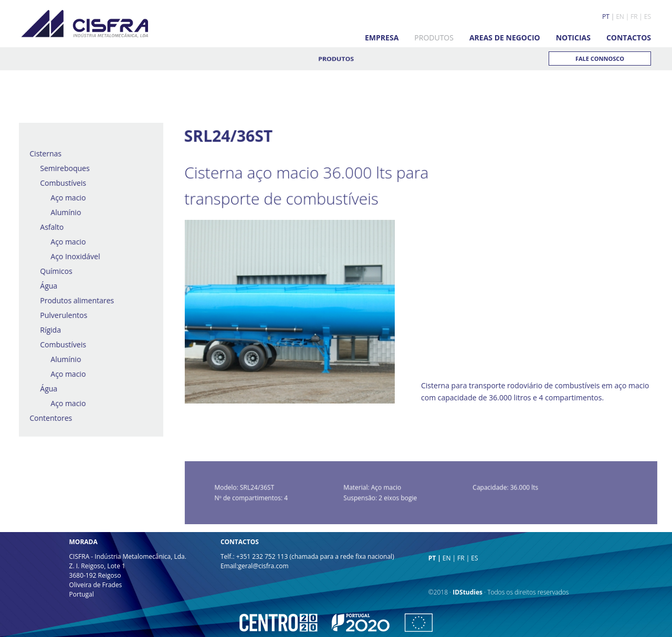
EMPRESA (382, 38)
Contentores (47, 418)
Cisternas (42, 153)
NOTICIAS (573, 38)
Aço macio (64, 198)
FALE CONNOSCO (600, 59)
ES (648, 17)
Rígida (47, 330)
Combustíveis (59, 183)
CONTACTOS (629, 38)
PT (606, 17)
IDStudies (468, 592)
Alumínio (62, 212)
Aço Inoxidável (71, 256)
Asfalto (48, 227)
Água (45, 286)
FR (634, 17)
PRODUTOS (434, 38)
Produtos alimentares (73, 300)
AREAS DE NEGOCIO (505, 38)
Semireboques (61, 168)
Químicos (52, 271)
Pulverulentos (60, 315)
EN (620, 17)
